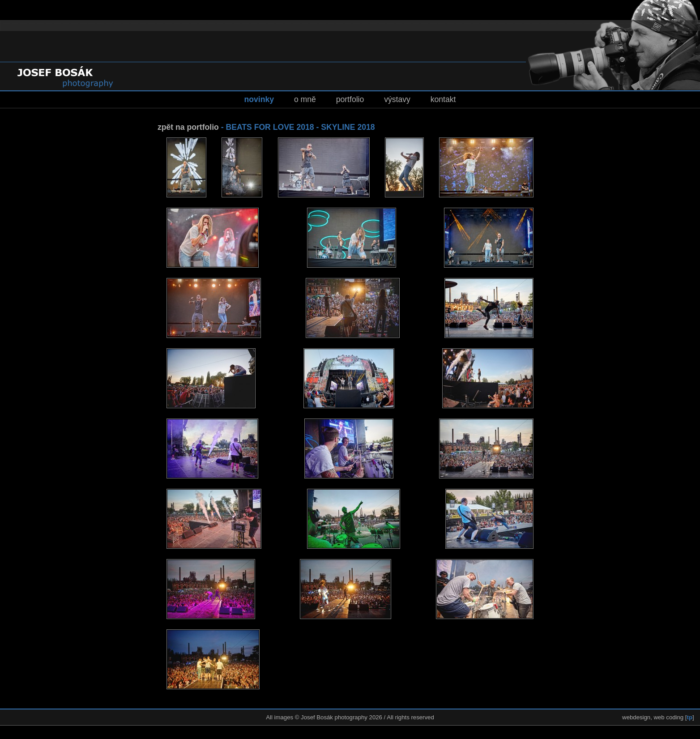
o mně (305, 99)
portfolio (350, 99)
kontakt (443, 99)
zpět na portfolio (188, 127)
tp (690, 717)
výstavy (397, 99)
